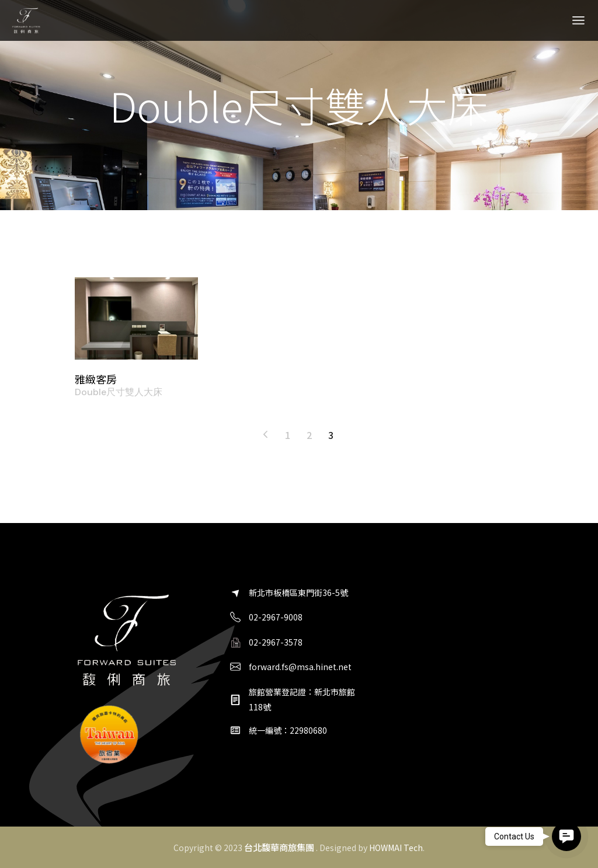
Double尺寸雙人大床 (119, 392)
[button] (566, 836)
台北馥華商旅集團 (279, 847)
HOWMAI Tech (396, 848)
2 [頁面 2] (309, 435)
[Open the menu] (578, 20)
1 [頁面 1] (288, 435)
